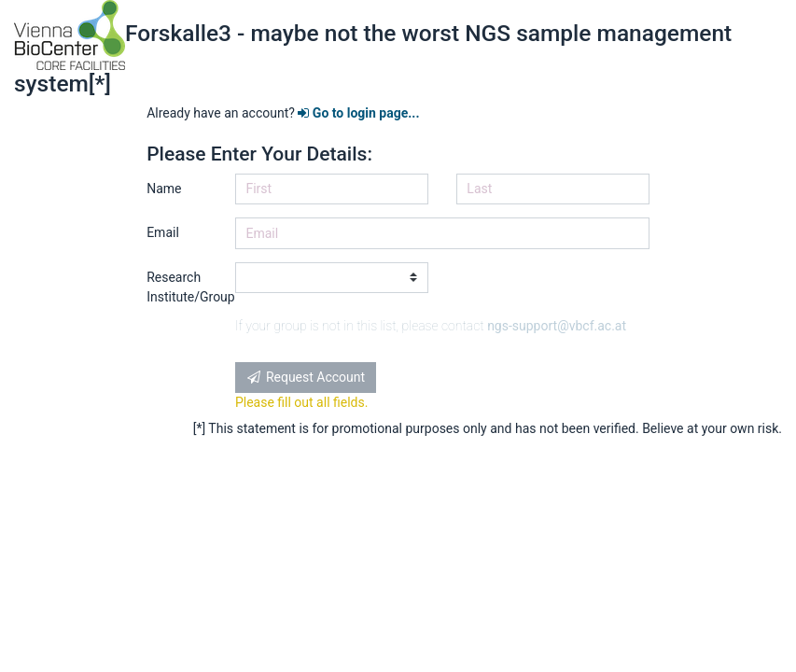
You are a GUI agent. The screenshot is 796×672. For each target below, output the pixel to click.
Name (164, 189)
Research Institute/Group (184, 287)
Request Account (305, 377)
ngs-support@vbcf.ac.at (557, 326)
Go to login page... (358, 113)
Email (163, 232)
